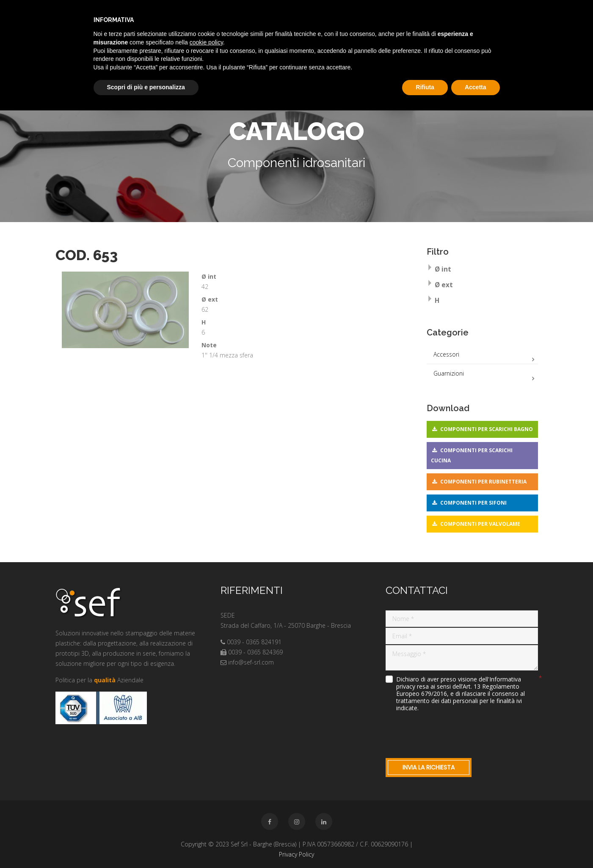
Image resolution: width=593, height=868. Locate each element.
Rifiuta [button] (425, 87)
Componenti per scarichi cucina (472, 455)
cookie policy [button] (206, 42)
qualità (105, 680)
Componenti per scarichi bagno (487, 429)
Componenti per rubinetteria (483, 482)
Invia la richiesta (429, 767)
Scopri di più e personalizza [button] (146, 87)
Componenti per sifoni (473, 503)
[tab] (482, 270)
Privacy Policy (296, 854)
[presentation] (450, 733)
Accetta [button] (476, 87)
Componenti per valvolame (480, 524)
